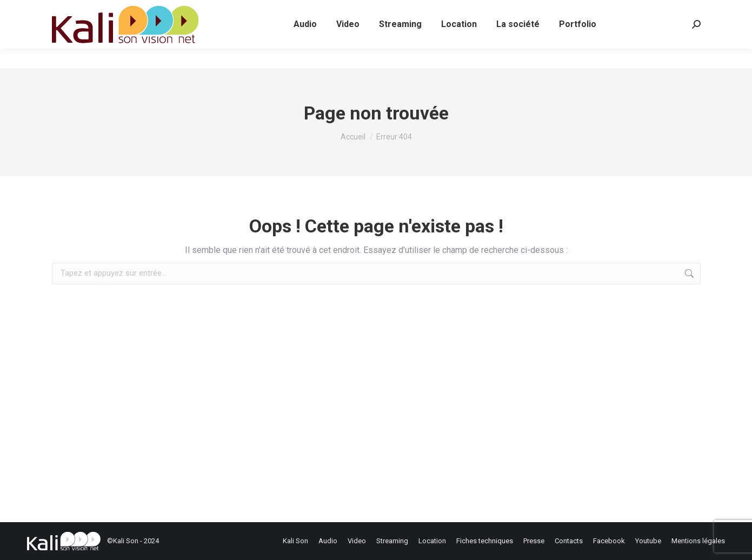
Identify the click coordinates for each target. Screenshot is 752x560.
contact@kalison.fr (167, 10)
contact (235, 10)
